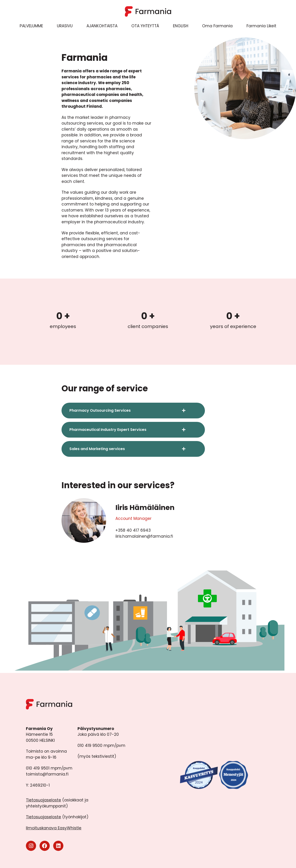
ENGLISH (181, 26)
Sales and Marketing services (97, 449)
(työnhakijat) (57, 817)
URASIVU (65, 26)
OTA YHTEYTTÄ (145, 26)
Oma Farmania (217, 26)
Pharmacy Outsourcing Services (100, 410)
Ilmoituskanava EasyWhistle (54, 828)
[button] (133, 411)
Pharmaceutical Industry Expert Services (108, 430)
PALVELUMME (31, 26)
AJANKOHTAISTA (102, 26)
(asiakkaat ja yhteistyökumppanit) (57, 803)
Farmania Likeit (261, 26)
